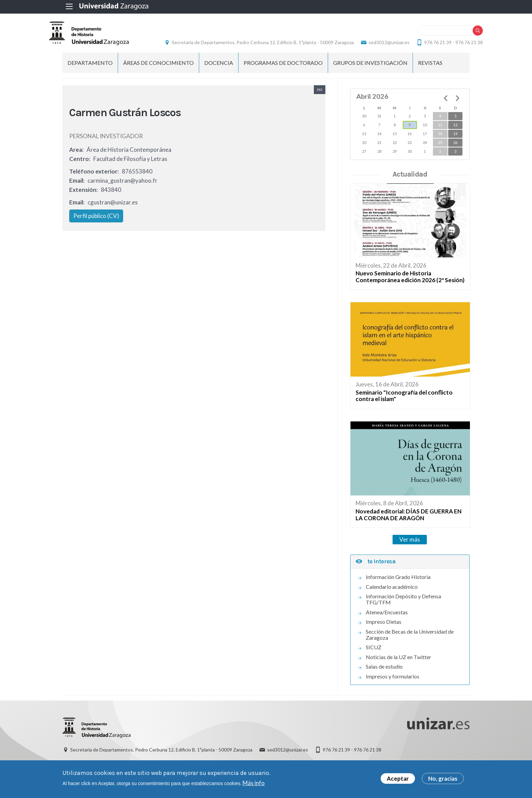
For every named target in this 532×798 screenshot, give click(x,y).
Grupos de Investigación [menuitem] (370, 70)
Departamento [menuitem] (90, 70)
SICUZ (374, 654)
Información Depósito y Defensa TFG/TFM (403, 606)
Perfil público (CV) (96, 223)
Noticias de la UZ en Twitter (398, 664)
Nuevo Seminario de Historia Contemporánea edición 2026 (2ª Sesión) (410, 284)
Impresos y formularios (393, 684)
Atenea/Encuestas (387, 619)
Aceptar (398, 779)
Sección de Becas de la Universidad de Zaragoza (410, 642)
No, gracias (443, 779)
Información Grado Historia (398, 584)
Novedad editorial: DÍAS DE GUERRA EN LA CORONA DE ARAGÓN (408, 522)
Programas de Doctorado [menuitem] (283, 70)
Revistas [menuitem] (430, 70)
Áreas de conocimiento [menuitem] (158, 70)
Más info (254, 784)
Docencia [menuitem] (219, 70)
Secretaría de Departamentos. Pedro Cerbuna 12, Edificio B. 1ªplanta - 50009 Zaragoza (323, 39)
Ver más (410, 547)
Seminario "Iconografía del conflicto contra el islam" (404, 403)
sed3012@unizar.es (449, 39)
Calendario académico (392, 594)
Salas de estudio (384, 674)
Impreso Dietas (384, 629)
